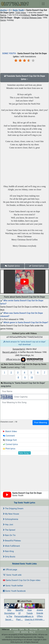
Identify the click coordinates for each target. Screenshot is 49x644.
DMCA (22, 629)
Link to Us (43, 629)
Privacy (15, 629)
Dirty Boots (9, 557)
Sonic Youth (18, 10)
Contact (17, 632)
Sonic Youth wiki (12, 575)
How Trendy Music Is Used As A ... (30, 614)
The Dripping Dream (13, 509)
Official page (10, 570)
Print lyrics (9, 449)
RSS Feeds (33, 629)
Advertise (25, 632)
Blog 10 (32, 632)
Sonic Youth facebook (14, 591)
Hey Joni (8, 525)
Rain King (8, 551)
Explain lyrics (12, 266)
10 (32, 377)
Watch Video (10, 431)
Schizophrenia (11, 519)
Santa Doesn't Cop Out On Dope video (22, 580)
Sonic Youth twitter (13, 586)
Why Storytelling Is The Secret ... (9, 613)
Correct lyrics (37, 266)
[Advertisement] (24, 36)
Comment (9, 436)
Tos (27, 629)
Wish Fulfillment (11, 546)
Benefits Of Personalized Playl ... (20, 613)
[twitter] (11, 629)
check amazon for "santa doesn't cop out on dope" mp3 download (25, 343)
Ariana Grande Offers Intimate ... (40, 613)
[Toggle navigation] (43, 4)
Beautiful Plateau (12, 541)
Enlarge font (10, 440)
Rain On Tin (9, 535)
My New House (11, 514)
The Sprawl (9, 530)
